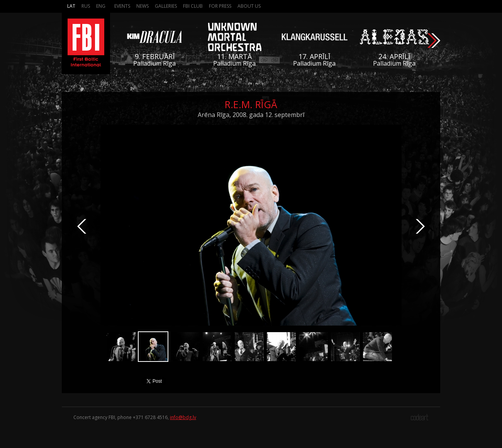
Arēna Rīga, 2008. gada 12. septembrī (251, 115)
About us (249, 6)
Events (122, 6)
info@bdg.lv (183, 417)
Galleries (166, 6)
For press (220, 6)
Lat (71, 6)
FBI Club (193, 6)
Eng (101, 6)
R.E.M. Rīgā (251, 104)
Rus (86, 6)
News (142, 6)
